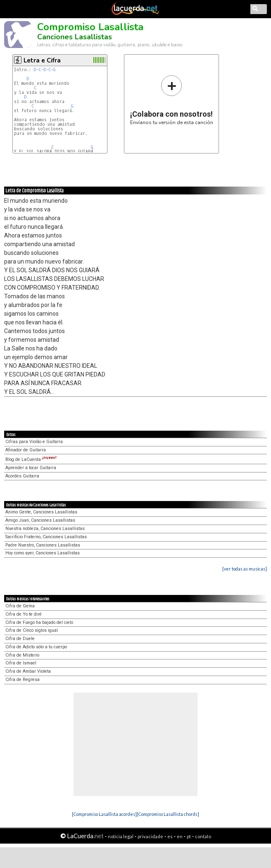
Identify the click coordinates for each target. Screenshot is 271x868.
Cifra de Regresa (23, 680)
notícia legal (121, 836)
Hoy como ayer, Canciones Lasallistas (43, 553)
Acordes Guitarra (22, 476)
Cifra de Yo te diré (24, 614)
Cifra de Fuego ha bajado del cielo (39, 622)
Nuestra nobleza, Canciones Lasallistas (45, 529)
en (180, 836)
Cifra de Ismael (21, 663)
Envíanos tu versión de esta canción (172, 100)
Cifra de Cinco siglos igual (32, 630)
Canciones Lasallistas (75, 37)
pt (189, 836)
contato (203, 836)
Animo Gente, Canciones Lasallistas (41, 512)
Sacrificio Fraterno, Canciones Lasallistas (46, 537)
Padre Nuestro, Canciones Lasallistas (43, 545)
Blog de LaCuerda (31, 459)
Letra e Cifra (42, 60)
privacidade (150, 836)
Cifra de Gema (20, 606)
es (170, 836)
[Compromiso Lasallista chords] (168, 814)
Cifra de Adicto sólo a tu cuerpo (36, 647)
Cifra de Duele (20, 639)
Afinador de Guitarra (26, 450)
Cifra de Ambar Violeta (28, 671)
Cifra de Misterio (22, 655)
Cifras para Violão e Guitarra (34, 442)
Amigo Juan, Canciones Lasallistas (40, 520)
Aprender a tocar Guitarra (31, 468)
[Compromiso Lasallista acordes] (104, 814)
